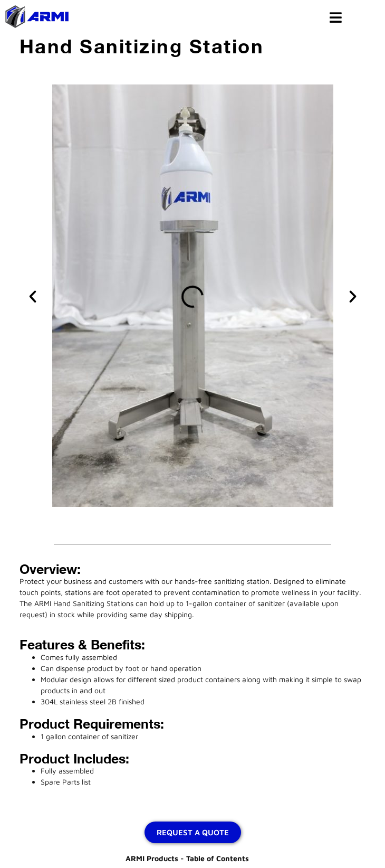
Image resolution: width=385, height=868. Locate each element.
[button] (33, 297)
